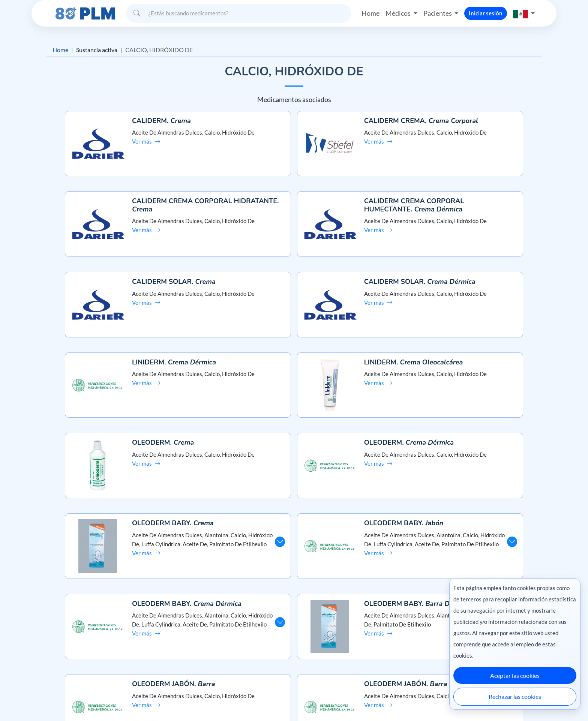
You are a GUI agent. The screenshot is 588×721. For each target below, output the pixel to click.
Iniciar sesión (486, 13)
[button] (524, 13)
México (380, 699)
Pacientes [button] (438, 13)
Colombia (406, 699)
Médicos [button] (399, 13)
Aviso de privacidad (94, 642)
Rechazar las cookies (515, 696)
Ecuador (433, 699)
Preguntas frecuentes (294, 629)
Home (370, 13)
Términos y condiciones (99, 655)
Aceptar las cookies (515, 675)
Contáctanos (294, 642)
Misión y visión (88, 629)
